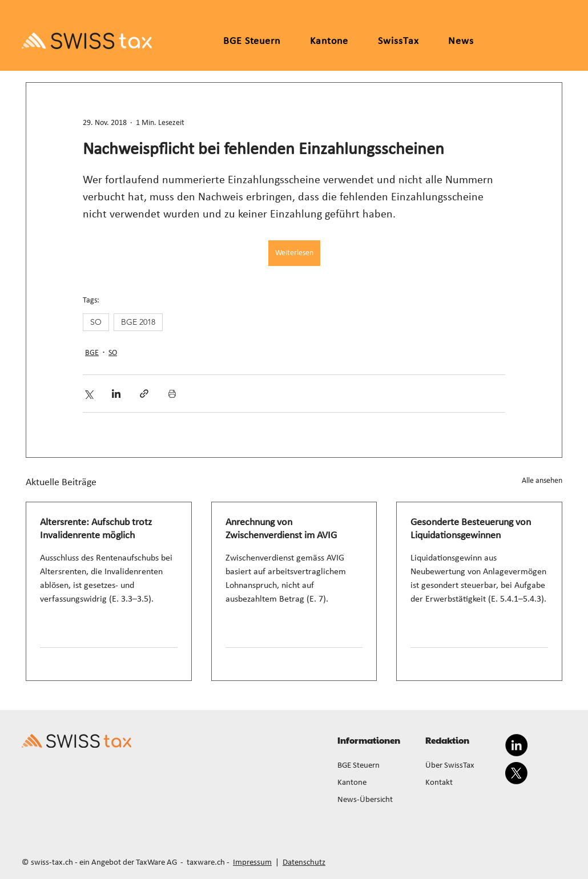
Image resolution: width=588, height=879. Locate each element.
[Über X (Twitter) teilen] (88, 394)
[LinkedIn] (516, 745)
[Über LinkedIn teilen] (116, 394)
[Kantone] (374, 783)
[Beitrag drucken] (172, 394)
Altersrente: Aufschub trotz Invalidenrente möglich (96, 529)
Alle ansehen (542, 481)
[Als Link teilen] (144, 394)
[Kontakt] (462, 783)
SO (96, 322)
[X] (516, 773)
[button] (329, 41)
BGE (92, 353)
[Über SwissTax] (462, 766)
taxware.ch (206, 863)
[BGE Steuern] (374, 766)
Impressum (252, 863)
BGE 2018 (138, 322)
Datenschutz (304, 863)
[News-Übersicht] (374, 800)
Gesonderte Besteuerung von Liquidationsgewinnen (471, 529)
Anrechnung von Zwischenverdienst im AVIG (281, 529)
